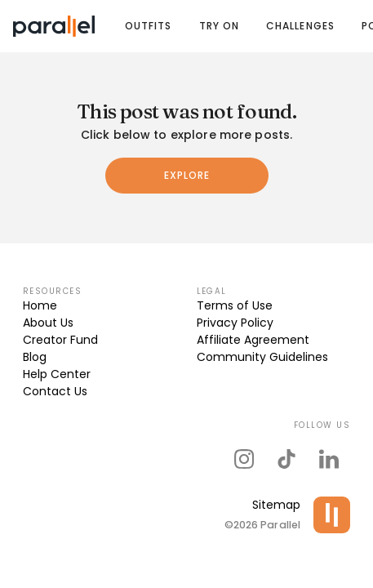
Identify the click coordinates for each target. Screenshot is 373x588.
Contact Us (55, 391)
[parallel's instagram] (244, 459)
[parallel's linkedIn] (329, 459)
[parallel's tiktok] (286, 459)
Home (40, 305)
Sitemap (276, 505)
